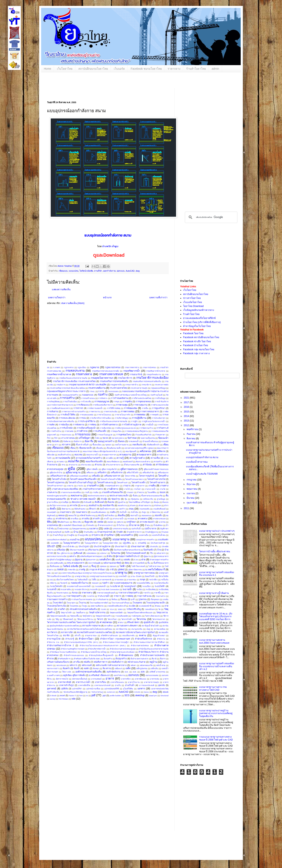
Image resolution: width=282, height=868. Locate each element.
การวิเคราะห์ (162, 428)
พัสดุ (127, 563)
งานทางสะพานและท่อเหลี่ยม (65, 489)
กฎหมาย (94, 367)
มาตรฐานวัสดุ (80, 576)
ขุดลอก (108, 445)
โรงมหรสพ (74, 606)
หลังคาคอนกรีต (146, 665)
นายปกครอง (53, 525)
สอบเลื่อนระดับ (128, 636)
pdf (93, 695)
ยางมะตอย (119, 580)
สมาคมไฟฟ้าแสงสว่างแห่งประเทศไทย (94, 632)
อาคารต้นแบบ (140, 679)
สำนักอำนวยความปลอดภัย (152, 655)
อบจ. (127, 672)
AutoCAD (130, 271)
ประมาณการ (121, 546)
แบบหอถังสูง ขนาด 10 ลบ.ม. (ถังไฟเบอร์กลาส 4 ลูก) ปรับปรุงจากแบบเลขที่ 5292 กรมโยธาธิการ (216, 616)
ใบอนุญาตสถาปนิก (110, 543)
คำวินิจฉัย (147, 465)
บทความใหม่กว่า (57, 298)
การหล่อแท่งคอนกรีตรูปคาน (136, 431)
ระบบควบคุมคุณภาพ (123, 583)
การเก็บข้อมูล (160, 398)
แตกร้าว (122, 509)
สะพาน (143, 635)
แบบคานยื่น (144, 535)
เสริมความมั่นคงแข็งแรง (58, 662)
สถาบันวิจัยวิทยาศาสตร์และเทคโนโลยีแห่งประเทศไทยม (90, 629)
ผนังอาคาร (161, 553)
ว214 (112, 609)
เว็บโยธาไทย (65, 69)
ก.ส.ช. (101, 391)
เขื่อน (72, 448)
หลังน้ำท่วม (161, 665)
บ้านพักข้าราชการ (134, 532)
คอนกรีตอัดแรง (113, 462)
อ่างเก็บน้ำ (130, 685)
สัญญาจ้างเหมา (159, 636)
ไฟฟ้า (123, 566)
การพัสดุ (92, 425)
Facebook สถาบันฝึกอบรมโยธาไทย (201, 337)
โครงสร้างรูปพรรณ (56, 482)
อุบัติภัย (65, 689)
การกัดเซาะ (103, 398)
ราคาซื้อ (157, 593)
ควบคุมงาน (125, 455)
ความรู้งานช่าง (137, 458)
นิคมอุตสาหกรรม (79, 529)
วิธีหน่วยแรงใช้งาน (85, 619)
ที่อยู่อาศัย (89, 522)
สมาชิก (66, 635)
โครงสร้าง (163, 476)
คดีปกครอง (146, 451)
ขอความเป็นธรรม (148, 438)
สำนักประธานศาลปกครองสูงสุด (123, 649)
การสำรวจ (82, 431)
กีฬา (56, 438)
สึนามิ (154, 659)
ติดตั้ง (53, 509)
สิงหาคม (191, 439)
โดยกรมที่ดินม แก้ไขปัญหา (140, 502)
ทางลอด (131, 519)
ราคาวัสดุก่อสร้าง (74, 596)
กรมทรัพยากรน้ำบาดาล (59, 374)
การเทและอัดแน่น (67, 418)
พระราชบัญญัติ (94, 563)
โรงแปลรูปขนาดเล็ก (156, 603)
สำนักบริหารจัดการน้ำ (97, 649)
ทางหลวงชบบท (159, 519)
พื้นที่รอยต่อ (55, 566)
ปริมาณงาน (93, 550)
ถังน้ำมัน (135, 512)
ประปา (51, 546)
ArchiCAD (111, 692)
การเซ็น (145, 408)
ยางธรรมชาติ (106, 580)
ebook (166, 692)
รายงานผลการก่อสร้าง (57, 599)
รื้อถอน (124, 599)
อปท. (143, 672)
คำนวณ (98, 465)
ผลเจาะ (73, 556)
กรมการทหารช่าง (132, 367)
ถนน (131, 509)
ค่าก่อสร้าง (158, 462)
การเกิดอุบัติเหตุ (53, 402)
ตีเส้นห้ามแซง (80, 509)
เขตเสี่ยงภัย (137, 445)
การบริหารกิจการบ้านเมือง (100, 418)
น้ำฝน (147, 525)
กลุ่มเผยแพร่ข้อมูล (158, 388)
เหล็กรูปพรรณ (142, 668)
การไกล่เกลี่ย (86, 402)
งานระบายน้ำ (150, 489)
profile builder (115, 696)
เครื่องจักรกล (117, 472)
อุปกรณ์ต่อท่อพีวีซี (112, 689)
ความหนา (61, 462)
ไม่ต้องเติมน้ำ (83, 580)
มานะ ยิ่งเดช (136, 576)
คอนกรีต (74, 461)
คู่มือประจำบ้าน (56, 473)
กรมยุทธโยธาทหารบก (102, 378)
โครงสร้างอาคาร (157, 482)
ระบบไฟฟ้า (160, 586)
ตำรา (166, 505)
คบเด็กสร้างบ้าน (64, 455)
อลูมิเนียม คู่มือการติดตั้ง (74, 675)
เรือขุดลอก (155, 599)
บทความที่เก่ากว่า (158, 298)
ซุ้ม (126, 499)
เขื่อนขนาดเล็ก (85, 448)
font (81, 696)
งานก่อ (80, 486)
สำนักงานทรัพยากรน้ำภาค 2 (60, 645)
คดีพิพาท (161, 451)
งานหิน (95, 492)
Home (47, 69)
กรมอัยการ (61, 385)
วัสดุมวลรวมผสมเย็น (58, 616)
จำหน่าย (141, 492)
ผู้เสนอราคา (91, 560)
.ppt (104, 695)
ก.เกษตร (56, 367)
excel (62, 695)
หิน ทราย (107, 668)
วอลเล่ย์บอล (150, 609)
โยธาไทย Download (193, 306)
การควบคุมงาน (140, 405)
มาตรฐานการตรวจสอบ (144, 573)
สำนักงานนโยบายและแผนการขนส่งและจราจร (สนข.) (103, 646)
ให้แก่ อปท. (67, 672)
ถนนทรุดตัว (52, 512)
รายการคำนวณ (144, 596)
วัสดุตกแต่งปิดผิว (116, 613)
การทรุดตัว (155, 415)
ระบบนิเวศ (115, 586)
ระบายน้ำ (127, 589)
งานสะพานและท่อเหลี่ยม (71, 492)
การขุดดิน (127, 401)
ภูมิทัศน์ (121, 570)
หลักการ (73, 665)
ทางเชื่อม (75, 519)
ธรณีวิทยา (131, 522)
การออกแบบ (83, 434)
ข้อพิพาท (67, 441)
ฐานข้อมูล (161, 499)
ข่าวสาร (66, 445)
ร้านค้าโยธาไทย (196, 69)
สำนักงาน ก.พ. (53, 642)
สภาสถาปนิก (67, 632)
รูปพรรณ (143, 599)
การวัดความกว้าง (146, 428)
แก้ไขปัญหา (85, 438)
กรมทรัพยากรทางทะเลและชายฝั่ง (106, 371)
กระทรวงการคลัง (162, 385)
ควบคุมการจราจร (109, 455)
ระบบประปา (130, 586)
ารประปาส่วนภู (97, 692)
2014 (187, 416)
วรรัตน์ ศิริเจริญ (134, 609)
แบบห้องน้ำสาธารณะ (197, 462)
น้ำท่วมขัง (90, 525)
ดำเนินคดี (87, 502)
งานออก (130, 492)
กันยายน (191, 434)
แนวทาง (94, 529)
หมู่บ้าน (153, 662)
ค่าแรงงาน (73, 465)
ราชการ (117, 596)
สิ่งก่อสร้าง (108, 659)
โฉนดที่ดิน (152, 492)
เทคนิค (100, 522)
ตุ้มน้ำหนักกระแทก (108, 509)
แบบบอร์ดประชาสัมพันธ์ (57, 540)
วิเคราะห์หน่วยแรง (152, 616)
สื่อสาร (163, 659)
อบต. (135, 672)
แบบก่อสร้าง (127, 535)
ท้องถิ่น (121, 515)
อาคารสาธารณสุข (151, 682)
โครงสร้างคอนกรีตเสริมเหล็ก (83, 479)
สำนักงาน (161, 639)
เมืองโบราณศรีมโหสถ (65, 580)
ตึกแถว (93, 509)
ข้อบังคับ (56, 441)
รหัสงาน (53, 583)
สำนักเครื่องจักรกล (144, 639)
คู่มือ (71, 469)
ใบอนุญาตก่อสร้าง (71, 543)
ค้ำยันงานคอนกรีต (132, 465)
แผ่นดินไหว (105, 560)
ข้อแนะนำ (163, 438)
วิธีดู (57, 619)
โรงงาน (82, 603)
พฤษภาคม (192, 489)
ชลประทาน (77, 496)
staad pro (153, 696)
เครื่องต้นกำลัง (148, 473)
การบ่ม (83, 418)
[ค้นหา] (211, 217)
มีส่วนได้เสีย (164, 576)
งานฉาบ (127, 486)
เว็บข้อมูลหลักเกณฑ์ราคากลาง (199, 310)
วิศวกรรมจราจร (159, 619)
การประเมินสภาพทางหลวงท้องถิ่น (61, 421)
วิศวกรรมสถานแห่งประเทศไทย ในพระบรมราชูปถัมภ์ (71, 622)
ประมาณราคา (138, 546)
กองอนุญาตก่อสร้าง (70, 395)
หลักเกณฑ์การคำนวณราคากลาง (111, 665)
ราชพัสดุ (129, 596)
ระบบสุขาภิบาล (81, 589)
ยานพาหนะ (132, 580)
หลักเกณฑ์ (87, 665)
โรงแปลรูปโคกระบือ (56, 606)
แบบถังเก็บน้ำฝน (159, 535)
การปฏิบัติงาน (139, 418)
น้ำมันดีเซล (158, 525)
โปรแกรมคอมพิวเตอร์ (136, 553)
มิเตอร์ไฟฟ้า (150, 576)
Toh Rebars (64, 699)
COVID (137, 692)
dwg (138, 271)
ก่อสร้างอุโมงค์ (156, 395)
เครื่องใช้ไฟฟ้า (133, 473)
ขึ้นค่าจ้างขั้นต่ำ (82, 445)
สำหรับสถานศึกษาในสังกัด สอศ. (87, 659)
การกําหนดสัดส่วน (120, 398)
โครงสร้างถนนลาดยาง (134, 479)
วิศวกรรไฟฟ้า (127, 619)
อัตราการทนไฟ (62, 679)
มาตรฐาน (121, 573)
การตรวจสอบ (128, 411)
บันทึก (67, 532)
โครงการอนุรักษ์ (146, 476)
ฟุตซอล (103, 566)
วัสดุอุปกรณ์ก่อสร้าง (104, 616)
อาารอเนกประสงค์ (147, 685)
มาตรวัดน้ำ (123, 576)
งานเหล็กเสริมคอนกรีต (112, 492)
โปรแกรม (115, 553)
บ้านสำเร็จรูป (58, 535)
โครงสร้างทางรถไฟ (156, 479)
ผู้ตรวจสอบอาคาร (161, 556)
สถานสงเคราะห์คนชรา (127, 626)
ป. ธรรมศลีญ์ (141, 543)
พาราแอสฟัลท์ (138, 563)
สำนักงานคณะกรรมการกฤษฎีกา (116, 642)
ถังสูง (144, 512)
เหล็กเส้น (154, 668)
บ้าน (76, 532)
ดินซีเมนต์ (99, 502)
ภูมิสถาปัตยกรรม (135, 570)
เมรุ (51, 580)
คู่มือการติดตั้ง (92, 469)
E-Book (53, 696)
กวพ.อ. (92, 391)
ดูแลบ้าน (122, 502)
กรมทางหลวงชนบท (111, 374)
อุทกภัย (161, 685)
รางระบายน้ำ (104, 596)
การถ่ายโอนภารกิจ (123, 415)
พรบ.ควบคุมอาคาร (76, 563)
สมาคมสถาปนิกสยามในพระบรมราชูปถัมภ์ (135, 632)
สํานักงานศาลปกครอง (140, 646)
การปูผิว (134, 421)
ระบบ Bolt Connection (110, 589)
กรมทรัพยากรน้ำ (132, 371)
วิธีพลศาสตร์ (68, 619)
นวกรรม (162, 522)
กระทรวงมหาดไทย (118, 388)
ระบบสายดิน (66, 589)
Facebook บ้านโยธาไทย (196, 345)
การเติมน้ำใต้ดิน (68, 415)
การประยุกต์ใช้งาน (87, 421)
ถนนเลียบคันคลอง (99, 512)
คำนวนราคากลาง (113, 465)
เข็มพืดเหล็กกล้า (153, 445)
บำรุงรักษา (109, 535)
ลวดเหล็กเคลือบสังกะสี (116, 606)
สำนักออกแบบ (126, 655)
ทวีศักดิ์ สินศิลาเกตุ (87, 515)
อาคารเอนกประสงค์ (102, 685)
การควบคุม (122, 405)
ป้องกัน (106, 550)
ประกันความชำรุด (158, 543)
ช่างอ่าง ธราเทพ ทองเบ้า (83, 499)
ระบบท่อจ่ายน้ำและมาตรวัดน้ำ (79, 586)
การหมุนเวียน (116, 431)
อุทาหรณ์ (52, 689)
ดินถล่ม (111, 502)
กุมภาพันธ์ (192, 503)
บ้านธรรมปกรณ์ (105, 532)
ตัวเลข (133, 505)
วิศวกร (100, 619)
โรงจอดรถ (138, 603)
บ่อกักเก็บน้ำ (136, 529)
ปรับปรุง (61, 550)
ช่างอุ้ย (104, 499)
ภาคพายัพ (71, 570)
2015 (187, 412)
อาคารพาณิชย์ (65, 682)
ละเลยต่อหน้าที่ (145, 606)
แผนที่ (118, 560)
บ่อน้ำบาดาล (150, 529)
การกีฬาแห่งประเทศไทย (141, 398)
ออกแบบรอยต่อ (152, 675)
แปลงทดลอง (91, 553)
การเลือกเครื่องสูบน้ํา (86, 428)
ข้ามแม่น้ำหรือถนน (150, 441)
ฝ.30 (136, 560)
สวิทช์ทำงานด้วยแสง (109, 636)
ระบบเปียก (147, 586)
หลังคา (133, 665)
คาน (63, 465)
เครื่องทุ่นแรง (163, 473)
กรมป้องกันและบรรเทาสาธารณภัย (73, 378)
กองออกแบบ (88, 395)
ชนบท (162, 492)
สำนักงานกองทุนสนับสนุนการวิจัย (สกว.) (81, 642)
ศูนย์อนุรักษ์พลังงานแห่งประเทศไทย (64, 626)
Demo (146, 692)
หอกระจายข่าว (53, 668)
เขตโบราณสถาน (122, 445)
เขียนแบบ (63, 271)
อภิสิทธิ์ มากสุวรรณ (157, 672)
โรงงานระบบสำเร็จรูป (120, 603)
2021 (187, 398)
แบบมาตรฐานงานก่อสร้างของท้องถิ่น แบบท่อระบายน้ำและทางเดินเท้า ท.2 (217, 666)
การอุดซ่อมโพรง (124, 435)
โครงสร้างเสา (122, 483)
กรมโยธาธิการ (125, 378)
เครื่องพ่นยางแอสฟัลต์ (79, 476)
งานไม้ (127, 489)
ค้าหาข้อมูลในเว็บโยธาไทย (197, 326)
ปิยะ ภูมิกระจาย (63, 553)
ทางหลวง (143, 519)
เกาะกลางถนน (68, 438)
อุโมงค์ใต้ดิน (128, 689)
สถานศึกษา (109, 626)
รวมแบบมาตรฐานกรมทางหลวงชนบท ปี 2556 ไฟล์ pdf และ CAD (216, 738)
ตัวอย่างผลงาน (145, 505)
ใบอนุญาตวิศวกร (91, 543)
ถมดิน (113, 512)
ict (87, 696)
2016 (187, 407)
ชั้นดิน (135, 496)
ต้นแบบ (165, 502)
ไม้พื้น (94, 580)
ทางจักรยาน (61, 519)
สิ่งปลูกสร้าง (121, 659)
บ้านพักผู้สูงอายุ (152, 532)
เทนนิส (110, 522)
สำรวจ (50, 659)
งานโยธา (137, 489)
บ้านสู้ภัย (71, 535)
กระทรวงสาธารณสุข (139, 388)
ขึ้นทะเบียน (97, 445)
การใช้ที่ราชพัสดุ (113, 408)
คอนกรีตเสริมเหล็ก (94, 461)
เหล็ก (128, 668)
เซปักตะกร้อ (148, 499)
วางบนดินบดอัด (122, 616)
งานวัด (163, 489)
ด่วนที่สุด (65, 502)
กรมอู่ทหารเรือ (116, 385)
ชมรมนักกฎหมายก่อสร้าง (57, 496)
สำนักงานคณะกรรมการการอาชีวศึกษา (149, 642)
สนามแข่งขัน (137, 629)
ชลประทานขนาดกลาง (97, 496)
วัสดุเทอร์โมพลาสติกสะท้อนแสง (140, 613)
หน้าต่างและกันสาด (136, 662)
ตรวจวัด (74, 505)
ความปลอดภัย (63, 458)
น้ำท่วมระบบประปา (105, 525)
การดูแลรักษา (159, 408)
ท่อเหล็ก (159, 515)
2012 (187, 425)
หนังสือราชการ (101, 662)
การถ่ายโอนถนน (104, 415)
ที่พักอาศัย (77, 522)
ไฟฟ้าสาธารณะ (155, 566)
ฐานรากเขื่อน (52, 502)
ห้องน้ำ (77, 668)
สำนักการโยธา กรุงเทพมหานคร (115, 639)
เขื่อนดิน (99, 448)
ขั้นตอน (121, 441)
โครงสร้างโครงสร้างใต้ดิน (111, 479)
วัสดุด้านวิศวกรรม (97, 612)
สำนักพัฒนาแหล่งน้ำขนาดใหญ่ (94, 652)
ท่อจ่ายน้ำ (134, 515)
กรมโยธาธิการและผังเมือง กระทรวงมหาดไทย (74, 381)
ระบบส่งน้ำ (52, 589)
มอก (56, 573)
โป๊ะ (152, 553)
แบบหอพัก (55, 543)
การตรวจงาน (94, 412)
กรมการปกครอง (150, 367)
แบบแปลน (74, 271)
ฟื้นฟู (94, 566)
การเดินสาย (52, 411)
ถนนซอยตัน (145, 509)
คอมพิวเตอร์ (128, 462)
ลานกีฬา (98, 271)
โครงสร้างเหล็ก (139, 482)
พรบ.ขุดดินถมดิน (57, 563)
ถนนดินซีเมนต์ (159, 509)
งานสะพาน (52, 492)
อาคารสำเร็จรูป (66, 685)
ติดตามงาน (66, 509)
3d (48, 367)
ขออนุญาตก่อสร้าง (106, 441)
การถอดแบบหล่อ (87, 415)
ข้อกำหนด (132, 438)
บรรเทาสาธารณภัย (120, 529)
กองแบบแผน (113, 391)
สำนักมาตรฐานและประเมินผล (122, 652)
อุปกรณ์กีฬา (77, 689)
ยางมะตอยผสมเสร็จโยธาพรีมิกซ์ (199, 318)
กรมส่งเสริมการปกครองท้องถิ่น (114, 381)
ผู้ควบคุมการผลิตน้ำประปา (128, 556)
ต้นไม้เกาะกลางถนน (58, 505)
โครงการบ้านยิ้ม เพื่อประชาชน (215, 551)
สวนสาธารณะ (91, 636)
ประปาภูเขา (84, 546)
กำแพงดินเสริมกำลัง (143, 435)
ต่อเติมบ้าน (94, 505)
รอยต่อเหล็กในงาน (79, 583)
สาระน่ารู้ (70, 639)
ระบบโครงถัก (56, 586)
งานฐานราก (140, 486)
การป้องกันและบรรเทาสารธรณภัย (113, 421)
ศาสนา (121, 622)
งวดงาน (70, 486)
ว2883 (120, 609)
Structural (164, 696)
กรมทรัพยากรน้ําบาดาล (156, 371)
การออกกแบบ (65, 435)
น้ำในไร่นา (121, 525)
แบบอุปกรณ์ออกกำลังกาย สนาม (202, 457)
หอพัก (86, 668)
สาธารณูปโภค (54, 639)
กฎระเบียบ (82, 367)
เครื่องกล (90, 473)
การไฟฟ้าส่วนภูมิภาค (132, 425)
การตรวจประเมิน (110, 412)
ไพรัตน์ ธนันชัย (86, 271)
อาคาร (110, 679)
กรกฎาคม (192, 480)
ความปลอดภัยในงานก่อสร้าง (89, 458)
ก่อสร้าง (103, 395)
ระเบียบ (140, 589)
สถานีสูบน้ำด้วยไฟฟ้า (150, 626)
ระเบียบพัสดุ (151, 589)
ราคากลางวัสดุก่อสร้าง (129, 593)
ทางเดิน (86, 519)
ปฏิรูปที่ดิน (127, 543)
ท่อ (99, 515)
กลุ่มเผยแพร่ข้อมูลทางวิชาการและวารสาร (66, 391)
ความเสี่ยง (155, 458)
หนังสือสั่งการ (117, 662)
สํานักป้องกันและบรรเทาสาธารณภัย (154, 649)
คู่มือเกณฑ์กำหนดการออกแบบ (156, 469)
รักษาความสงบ (62, 593)
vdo (74, 699)
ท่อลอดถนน (147, 515)
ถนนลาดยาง (81, 512)
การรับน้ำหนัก (66, 428)
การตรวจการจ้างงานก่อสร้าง (74, 412)
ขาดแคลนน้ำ (134, 441)
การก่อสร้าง (67, 398)
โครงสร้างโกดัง (59, 479)
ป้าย (159, 550)
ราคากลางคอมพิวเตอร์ (106, 593)
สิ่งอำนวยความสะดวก (139, 659)
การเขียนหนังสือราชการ (103, 405)
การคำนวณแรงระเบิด (160, 405)
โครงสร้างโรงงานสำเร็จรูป (81, 482)
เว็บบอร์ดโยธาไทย (193, 302)
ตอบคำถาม (122, 505)
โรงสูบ (85, 606)
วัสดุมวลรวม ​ (162, 612)
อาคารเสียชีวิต (84, 685)
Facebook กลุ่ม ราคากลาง (196, 353)
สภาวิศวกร (52, 632)
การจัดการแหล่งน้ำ (95, 408)
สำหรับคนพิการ (64, 659)
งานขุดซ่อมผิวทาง (112, 486)
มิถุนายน (191, 484)
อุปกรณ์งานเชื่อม (93, 689)
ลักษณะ (158, 606)
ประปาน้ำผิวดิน (68, 546)
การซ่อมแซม (131, 408)
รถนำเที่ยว (153, 580)
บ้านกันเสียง (89, 532)
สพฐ (148, 629)
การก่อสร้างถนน (88, 398)
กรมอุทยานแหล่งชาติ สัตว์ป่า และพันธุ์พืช (88, 385)
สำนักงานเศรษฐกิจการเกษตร (73, 649)
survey (52, 699)
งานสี (87, 492)
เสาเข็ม (76, 662)
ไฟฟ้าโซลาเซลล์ (138, 566)
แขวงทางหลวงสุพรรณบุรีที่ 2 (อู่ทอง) (139, 448)
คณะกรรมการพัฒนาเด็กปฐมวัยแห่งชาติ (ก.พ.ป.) (103, 451)
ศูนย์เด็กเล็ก (149, 622)
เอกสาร (141, 689)
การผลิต (51, 425)
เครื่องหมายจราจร (112, 476)
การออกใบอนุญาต (105, 435)
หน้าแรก (107, 298)
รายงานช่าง (161, 596)
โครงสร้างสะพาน (105, 482)
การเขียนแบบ (83, 405)
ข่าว (57, 445)
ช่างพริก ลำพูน (110, 246)
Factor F (72, 696)
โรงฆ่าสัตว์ (58, 603)
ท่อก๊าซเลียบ (109, 515)
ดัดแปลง (76, 502)
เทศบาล (120, 522)
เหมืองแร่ (118, 668)
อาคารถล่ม (155, 679)
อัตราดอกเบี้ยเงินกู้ (80, 679)
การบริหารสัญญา (122, 418)
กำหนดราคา (160, 435)
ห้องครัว (66, 668)
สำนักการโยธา (86, 639)
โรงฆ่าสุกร (71, 603)
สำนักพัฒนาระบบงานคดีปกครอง (63, 652)
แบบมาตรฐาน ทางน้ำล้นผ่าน (214, 593)
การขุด (116, 402)
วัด (159, 609)
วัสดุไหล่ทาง (87, 616)
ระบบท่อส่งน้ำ (101, 586)
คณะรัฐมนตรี (131, 451)
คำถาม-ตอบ (86, 465)
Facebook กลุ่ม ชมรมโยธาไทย (199, 349)
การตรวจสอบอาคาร (150, 411)
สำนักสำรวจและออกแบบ (74, 655)
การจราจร (78, 408)
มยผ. (49, 573)
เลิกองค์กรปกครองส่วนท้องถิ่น (83, 609)
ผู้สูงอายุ (79, 560)
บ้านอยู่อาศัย (83, 535)
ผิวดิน (109, 556)
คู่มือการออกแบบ (129, 469)
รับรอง (75, 593)
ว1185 (103, 609)
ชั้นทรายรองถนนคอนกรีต (152, 496)
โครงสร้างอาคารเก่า (55, 486)
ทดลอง (61, 515)
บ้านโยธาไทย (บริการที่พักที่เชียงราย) (202, 322)
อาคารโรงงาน (134, 682)
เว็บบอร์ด (119, 69)
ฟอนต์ (85, 566)
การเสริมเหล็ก (100, 431)
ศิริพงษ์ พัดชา (133, 622)
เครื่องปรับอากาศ (58, 476)
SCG (127, 695)
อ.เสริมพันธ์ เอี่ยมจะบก (99, 675)
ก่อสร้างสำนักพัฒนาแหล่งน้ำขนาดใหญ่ (131, 395)
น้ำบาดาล (134, 525)
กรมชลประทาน (75, 371)
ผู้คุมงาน (147, 556)
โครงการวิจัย (130, 476)
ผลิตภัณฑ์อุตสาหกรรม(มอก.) (92, 556)
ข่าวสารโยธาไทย (192, 298)
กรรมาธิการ (146, 385)
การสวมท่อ (69, 431)
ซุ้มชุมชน (135, 499)
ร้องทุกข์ (64, 583)
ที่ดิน (49, 522)
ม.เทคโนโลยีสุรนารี (155, 570)
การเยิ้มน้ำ (150, 425)
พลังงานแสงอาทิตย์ (112, 563)
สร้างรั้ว (78, 636)
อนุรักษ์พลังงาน (113, 672)
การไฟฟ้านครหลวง (109, 425)
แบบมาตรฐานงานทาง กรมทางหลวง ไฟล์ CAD (213, 688)
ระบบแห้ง (94, 589)
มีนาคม (191, 498)
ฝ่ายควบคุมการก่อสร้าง (159, 560)
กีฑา (49, 438)
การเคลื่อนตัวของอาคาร (60, 408)
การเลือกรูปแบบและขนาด (125, 428)
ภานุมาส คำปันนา (98, 570)
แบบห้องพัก (163, 540)
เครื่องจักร (102, 472)
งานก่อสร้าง (93, 486)
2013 (187, 421)
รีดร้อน (114, 599)
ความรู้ (120, 458)
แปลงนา (103, 553)
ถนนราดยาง (66, 512)
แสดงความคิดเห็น (61, 289)
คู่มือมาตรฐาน (73, 472)
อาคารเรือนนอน (117, 682)
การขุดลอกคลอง (143, 401)
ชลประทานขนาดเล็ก (119, 496)
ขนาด (105, 438)
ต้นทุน (156, 502)
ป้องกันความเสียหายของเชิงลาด (127, 550)
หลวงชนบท (61, 665)
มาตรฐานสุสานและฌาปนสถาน (102, 576)
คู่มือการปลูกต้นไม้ (109, 469)
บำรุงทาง (96, 535)
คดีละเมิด (51, 455)
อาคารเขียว (126, 679)
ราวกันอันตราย (102, 599)
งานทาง (164, 486)
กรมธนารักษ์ (136, 374)
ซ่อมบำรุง (116, 499)
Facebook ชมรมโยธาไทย (146, 69)
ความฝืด (109, 458)
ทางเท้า (96, 519)
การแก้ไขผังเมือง (70, 402)
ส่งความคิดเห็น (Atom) (73, 303)
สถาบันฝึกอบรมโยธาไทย (93, 69)
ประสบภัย (154, 546)
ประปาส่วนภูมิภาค (102, 546)
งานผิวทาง (113, 489)
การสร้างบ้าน (56, 431)
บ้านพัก (120, 532)
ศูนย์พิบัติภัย (164, 622)
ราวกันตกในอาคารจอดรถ (82, 599)
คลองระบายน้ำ (92, 455)
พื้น (149, 563)
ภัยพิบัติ (60, 570)
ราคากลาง (174, 69)
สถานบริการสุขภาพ (91, 626)
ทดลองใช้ (72, 515)
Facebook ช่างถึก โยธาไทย (197, 341)
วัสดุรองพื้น (75, 616)
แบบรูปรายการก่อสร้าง (145, 540)
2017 (187, 402)
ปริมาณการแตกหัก (77, 550)
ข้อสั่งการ (78, 441)
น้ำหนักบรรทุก (63, 529)
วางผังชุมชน (136, 616)
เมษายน (191, 493)
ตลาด (83, 505)
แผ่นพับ (127, 560)
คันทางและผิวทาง (143, 462)
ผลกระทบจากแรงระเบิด (57, 556)
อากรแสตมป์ (96, 679)
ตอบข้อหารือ (108, 505)
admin (215, 69)
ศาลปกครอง (106, 622)
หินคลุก (96, 668)
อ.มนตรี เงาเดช (53, 675)
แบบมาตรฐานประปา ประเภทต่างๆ (217, 531)
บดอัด (106, 529)
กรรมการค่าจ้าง (132, 385)
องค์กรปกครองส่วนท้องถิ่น (89, 672)
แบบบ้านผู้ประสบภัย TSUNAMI (202, 474)
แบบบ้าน (75, 540)
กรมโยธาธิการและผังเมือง (152, 378)
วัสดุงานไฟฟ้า (66, 613)
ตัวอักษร (158, 505)
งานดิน (152, 486)
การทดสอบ (140, 415)
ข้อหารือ (89, 441)
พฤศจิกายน (193, 429)
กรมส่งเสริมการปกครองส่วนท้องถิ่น (147, 381)
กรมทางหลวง (84, 374)
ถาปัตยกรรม (155, 512)
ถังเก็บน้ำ (123, 512)
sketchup (140, 695)
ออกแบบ (121, 271)
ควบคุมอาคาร (144, 455)
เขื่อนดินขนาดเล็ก (114, 448)
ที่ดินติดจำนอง (63, 522)
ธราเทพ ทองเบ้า (147, 522)
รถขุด (142, 580)
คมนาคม (78, 455)
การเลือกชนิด (105, 428)
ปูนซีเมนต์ (78, 553)
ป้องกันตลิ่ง (148, 550)
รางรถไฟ (90, 596)
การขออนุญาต (102, 401)
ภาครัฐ (82, 570)
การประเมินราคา (159, 418)
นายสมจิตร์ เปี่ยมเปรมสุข (72, 525)
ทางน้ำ (107, 519)
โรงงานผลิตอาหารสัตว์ (99, 603)
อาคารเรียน (100, 682)
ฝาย (143, 560)
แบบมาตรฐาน (121, 539)
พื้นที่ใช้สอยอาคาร (161, 563)
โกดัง (97, 438)
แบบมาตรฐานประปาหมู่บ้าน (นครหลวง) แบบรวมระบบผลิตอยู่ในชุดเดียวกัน (216, 713)
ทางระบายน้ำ (118, 519)
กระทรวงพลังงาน (97, 388)
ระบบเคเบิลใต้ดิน (143, 583)
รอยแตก (95, 583)
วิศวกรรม (141, 619)
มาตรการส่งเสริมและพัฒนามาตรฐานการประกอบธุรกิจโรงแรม (86, 573)
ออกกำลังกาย (109, 271)
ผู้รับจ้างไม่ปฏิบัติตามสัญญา (61, 560)
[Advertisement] (135, 334)
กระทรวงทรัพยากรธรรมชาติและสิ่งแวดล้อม (67, 388)
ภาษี (112, 570)
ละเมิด (132, 606)
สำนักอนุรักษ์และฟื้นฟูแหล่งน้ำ (101, 655)
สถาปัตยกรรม (122, 629)
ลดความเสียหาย (97, 606)
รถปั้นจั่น (165, 580)
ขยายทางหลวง (118, 438)
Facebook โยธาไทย (193, 333)
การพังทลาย (78, 425)
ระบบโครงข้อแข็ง (161, 583)
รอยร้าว (106, 583)
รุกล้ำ (133, 599)
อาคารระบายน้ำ (83, 682)
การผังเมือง (64, 425)
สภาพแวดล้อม (160, 629)
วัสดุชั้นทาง (81, 613)
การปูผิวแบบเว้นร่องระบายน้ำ (153, 421)
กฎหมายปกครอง (113, 367)
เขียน (166, 445)
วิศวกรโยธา (113, 619)
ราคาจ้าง (147, 593)
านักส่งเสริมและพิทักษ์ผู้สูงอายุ (75, 692)
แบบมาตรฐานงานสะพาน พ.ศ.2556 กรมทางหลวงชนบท (214, 641)
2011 (187, 508)
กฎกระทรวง (69, 367)
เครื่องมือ (96, 476)
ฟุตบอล (113, 566)
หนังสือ (87, 662)
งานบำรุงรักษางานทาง (93, 489)
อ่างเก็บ (118, 685)
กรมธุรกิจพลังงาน (154, 374)
